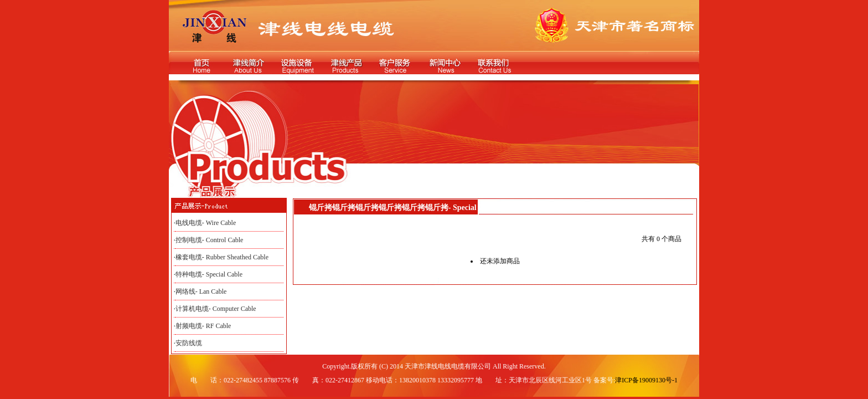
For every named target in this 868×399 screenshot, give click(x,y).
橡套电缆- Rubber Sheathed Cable (222, 257)
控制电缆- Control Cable (210, 240)
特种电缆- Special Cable (209, 274)
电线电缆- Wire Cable (206, 223)
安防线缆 (189, 343)
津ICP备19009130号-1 (646, 380)
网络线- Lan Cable (201, 291)
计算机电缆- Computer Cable (216, 309)
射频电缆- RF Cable (203, 326)
